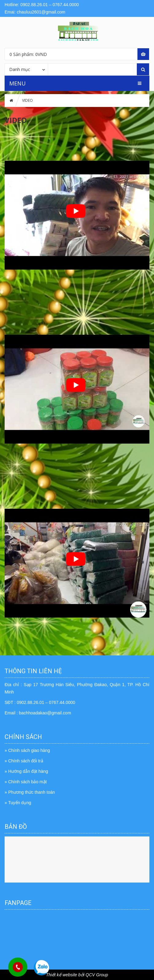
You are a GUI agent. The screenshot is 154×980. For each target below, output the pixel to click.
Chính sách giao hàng (29, 750)
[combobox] (26, 69)
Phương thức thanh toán (32, 792)
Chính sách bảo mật (28, 782)
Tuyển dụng (20, 803)
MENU (17, 83)
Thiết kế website (62, 975)
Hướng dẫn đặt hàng (28, 771)
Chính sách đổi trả (26, 761)
